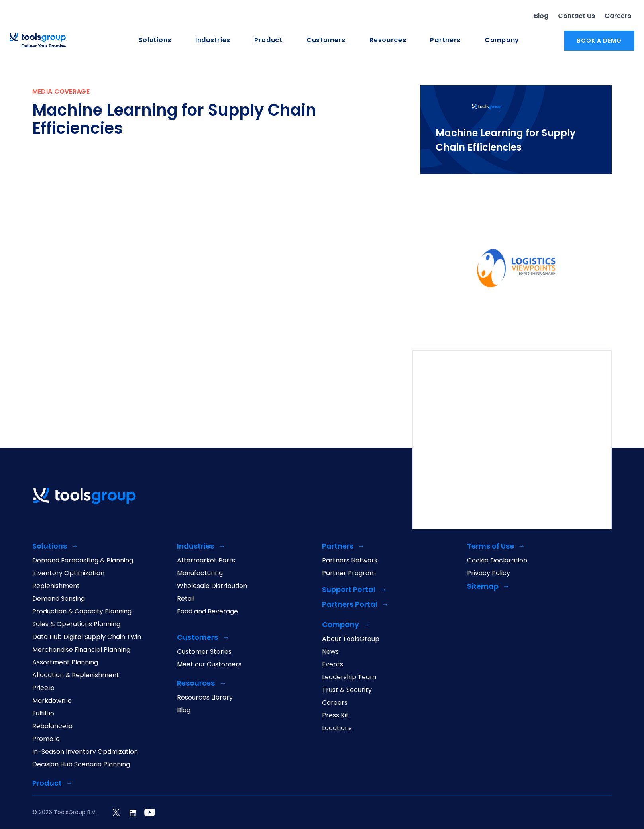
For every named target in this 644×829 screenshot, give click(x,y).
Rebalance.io (52, 727)
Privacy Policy (489, 574)
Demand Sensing (59, 599)
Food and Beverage (207, 612)
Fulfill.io (43, 714)
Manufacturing (200, 574)
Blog (541, 16)
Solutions (155, 41)
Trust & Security (347, 690)
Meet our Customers (209, 665)
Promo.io (46, 739)
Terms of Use (491, 547)
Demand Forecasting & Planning (83, 561)
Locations (337, 729)
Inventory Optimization (68, 574)
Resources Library (205, 698)
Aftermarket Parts (206, 561)
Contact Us (576, 16)
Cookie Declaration (497, 561)
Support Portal (349, 590)
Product (268, 41)
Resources (388, 41)
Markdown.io (52, 701)
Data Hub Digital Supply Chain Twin (87, 637)
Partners (445, 41)
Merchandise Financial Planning (81, 650)
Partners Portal (350, 605)
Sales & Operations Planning (76, 625)
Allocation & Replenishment (76, 676)
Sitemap (483, 587)
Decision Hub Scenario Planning (81, 765)
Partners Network (350, 561)
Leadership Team (349, 678)
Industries (213, 41)
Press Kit (335, 716)
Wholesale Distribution (212, 586)
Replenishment (56, 586)
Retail (186, 599)
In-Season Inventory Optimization (85, 752)
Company (502, 41)
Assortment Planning (65, 663)
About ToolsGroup (351, 639)
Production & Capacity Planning (82, 612)
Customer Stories (204, 652)
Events (333, 665)
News (330, 652)
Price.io (43, 688)
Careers (618, 16)
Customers (326, 41)
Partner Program (349, 574)
